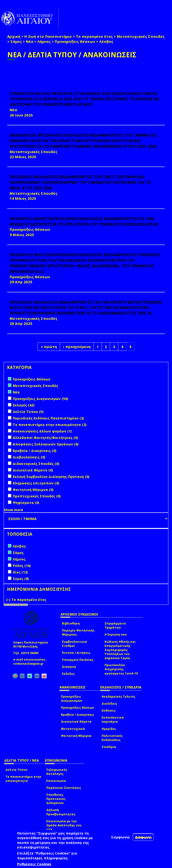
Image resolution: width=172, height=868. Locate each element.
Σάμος (16, 41)
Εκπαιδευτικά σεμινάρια (113, 720)
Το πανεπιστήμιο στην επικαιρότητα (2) (50, 425)
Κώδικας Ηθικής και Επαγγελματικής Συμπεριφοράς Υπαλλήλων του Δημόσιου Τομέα (120, 650)
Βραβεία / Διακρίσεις (77, 715)
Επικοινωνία (56, 781)
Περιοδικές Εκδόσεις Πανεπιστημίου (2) (48, 418)
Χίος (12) (20, 572)
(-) (9, 600)
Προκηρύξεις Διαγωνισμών (72, 699)
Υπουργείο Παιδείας (78, 660)
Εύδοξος (68, 674)
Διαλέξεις (109, 704)
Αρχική (14, 36)
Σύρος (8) (21, 579)
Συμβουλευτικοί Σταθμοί (75, 644)
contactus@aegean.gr (30, 664)
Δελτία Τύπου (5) (28, 412)
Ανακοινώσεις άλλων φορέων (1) (42, 431)
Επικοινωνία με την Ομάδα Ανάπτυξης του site (64, 825)
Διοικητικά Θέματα (76, 722)
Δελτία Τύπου (17, 770)
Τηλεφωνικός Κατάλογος (57, 772)
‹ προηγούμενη (77, 347)
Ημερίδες (109, 729)
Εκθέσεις (109, 710)
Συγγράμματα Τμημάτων (115, 625)
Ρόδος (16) (22, 566)
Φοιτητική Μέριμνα (76, 736)
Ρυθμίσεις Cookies (34, 864)
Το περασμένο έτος (94, 36)
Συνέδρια (109, 747)
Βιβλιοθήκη (71, 623)
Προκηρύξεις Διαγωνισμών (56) (40, 399)
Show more (13, 510)
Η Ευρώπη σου (116, 634)
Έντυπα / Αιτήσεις (76, 653)
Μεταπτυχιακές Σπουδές (141, 36)
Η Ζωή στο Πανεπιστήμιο (48, 36)
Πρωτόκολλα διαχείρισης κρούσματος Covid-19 (121, 669)
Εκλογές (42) (24, 405)
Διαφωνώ (143, 837)
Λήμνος (44, 41)
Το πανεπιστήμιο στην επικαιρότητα (23, 779)
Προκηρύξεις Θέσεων (75, 41)
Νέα (30, 41)
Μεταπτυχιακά (73, 729)
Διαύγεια (69, 667)
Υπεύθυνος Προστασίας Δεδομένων (56, 799)
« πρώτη (49, 347)
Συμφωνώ (120, 837)
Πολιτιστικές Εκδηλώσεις (112, 738)
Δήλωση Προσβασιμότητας (61, 812)
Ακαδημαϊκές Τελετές (119, 697)
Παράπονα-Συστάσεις (64, 788)
